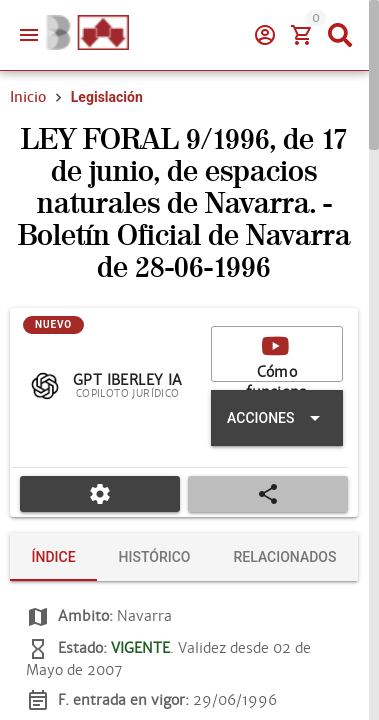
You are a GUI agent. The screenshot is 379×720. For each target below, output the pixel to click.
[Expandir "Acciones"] (277, 418)
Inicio (28, 97)
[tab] (53, 557)
